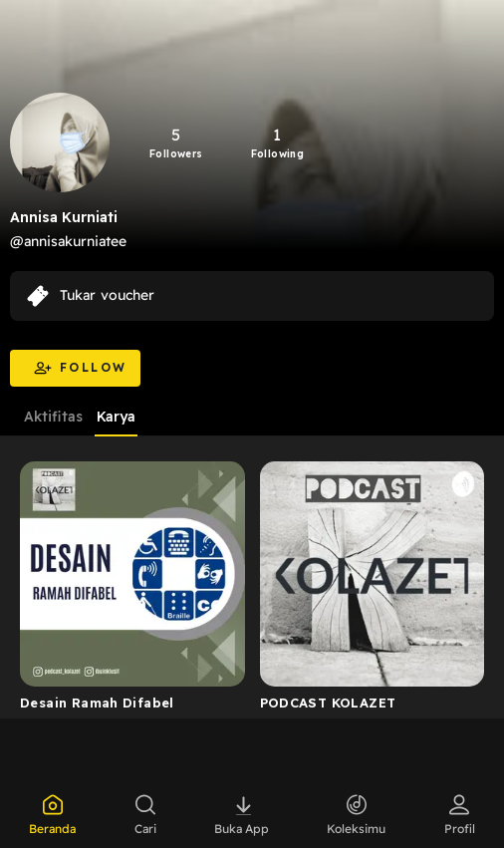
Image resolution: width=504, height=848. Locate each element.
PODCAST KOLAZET (328, 703)
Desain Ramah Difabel (97, 703)
